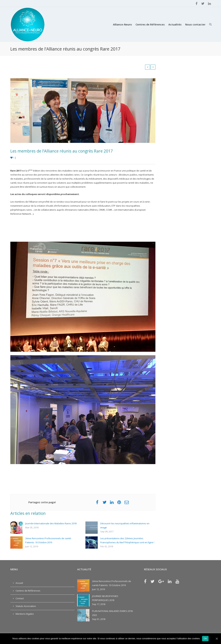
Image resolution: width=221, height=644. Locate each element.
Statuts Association (26, 606)
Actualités (175, 24)
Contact (20, 598)
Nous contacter (195, 24)
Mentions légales (25, 614)
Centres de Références (150, 24)
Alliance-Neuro (122, 24)
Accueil (19, 583)
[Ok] (217, 639)
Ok (205, 638)
